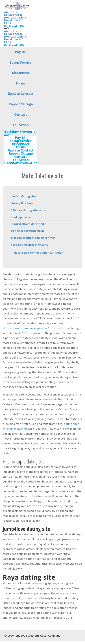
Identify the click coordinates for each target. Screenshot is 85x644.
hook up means (21, 217)
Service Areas (13, 15)
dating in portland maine (28, 231)
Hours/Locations (15, 17)
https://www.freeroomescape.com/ (26, 328)
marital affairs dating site (28, 224)
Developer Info (14, 20)
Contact (21, 114)
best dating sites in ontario (30, 245)
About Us (10, 12)
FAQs (8, 23)
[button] (21, 135)
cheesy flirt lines (22, 203)
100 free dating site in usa (29, 210)
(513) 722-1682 (14, 26)
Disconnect (21, 73)
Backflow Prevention (21, 132)
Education (21, 125)
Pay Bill (21, 52)
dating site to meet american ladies (38, 252)
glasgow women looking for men (33, 238)
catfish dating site (23, 196)
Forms (21, 83)
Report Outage (21, 104)
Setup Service (21, 62)
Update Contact (21, 94)
